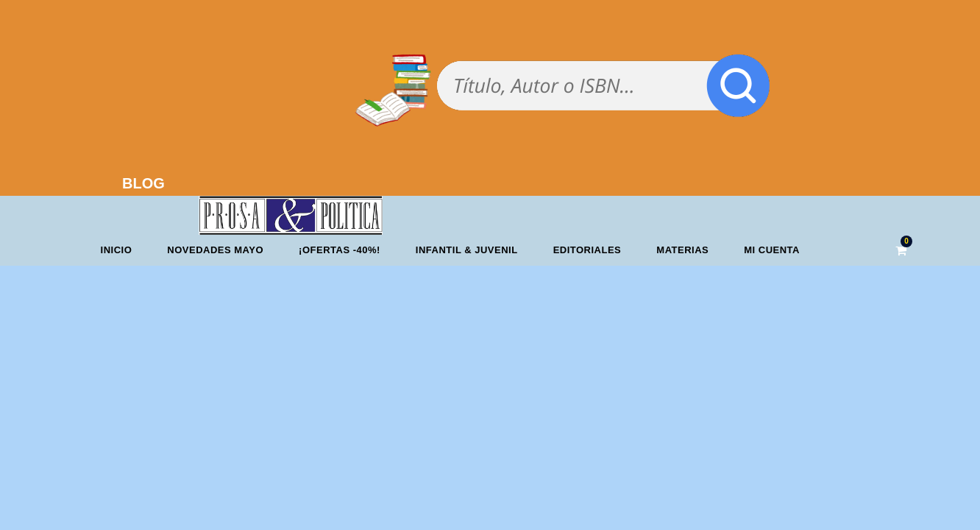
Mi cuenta (772, 250)
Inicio (117, 250)
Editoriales (587, 250)
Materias (682, 250)
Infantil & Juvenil (467, 250)
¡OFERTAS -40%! (340, 250)
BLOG (143, 183)
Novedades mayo (215, 250)
